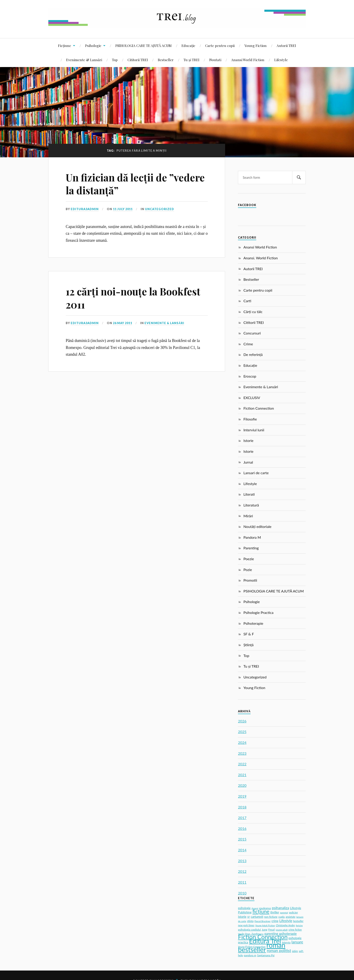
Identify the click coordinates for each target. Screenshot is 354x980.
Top (115, 60)
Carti (247, 301)
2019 (242, 796)
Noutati (215, 60)
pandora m (250, 955)
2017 (242, 818)
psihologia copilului (249, 930)
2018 (242, 807)
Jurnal (248, 462)
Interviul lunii (254, 430)
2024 (242, 742)
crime (275, 921)
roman (276, 945)
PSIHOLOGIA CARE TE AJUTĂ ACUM (143, 45)
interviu (286, 942)
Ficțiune (65, 45)
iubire (295, 951)
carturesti (257, 917)
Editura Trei (265, 941)
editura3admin (85, 209)
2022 (242, 764)
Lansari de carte (256, 473)
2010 (242, 893)
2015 (242, 839)
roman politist (279, 951)
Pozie (248, 570)
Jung (264, 930)
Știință (248, 645)
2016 (242, 828)
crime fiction (295, 930)
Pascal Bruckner (262, 921)
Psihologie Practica (258, 612)
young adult (282, 930)
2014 (242, 850)
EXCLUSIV (252, 398)
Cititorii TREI (138, 60)
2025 (242, 732)
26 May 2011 (122, 323)
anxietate (290, 917)
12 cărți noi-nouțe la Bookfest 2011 (133, 298)
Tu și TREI (191, 60)
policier (293, 912)
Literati (249, 494)
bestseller (252, 949)
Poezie (249, 559)
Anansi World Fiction (248, 60)
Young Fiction (256, 45)
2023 (242, 753)
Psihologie (93, 45)
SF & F (249, 634)
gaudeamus (265, 908)
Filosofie (250, 419)
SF (248, 917)
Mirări (248, 516)
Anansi (255, 908)
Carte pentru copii (220, 45)
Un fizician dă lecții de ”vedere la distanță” (135, 184)
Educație (188, 45)
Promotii (250, 580)
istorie (242, 917)
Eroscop (250, 376)
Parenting (251, 548)
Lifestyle (281, 60)
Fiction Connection (259, 408)
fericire (299, 925)
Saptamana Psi (266, 955)
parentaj (284, 913)
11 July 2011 (123, 209)
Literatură (251, 505)
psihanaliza (280, 908)
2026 (242, 721)
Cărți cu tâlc (253, 312)
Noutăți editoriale (257, 526)
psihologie (244, 908)
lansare (297, 942)
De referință (253, 354)
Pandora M (252, 537)
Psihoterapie (253, 623)
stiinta (250, 921)
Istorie (248, 440)
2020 (242, 785)
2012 (242, 871)
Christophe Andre (285, 925)
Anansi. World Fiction (261, 258)
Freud (271, 930)
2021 (242, 775)
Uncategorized (160, 209)
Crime (248, 344)
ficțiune (261, 911)
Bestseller (166, 60)
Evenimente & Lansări (84, 60)
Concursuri (252, 333)
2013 (242, 861)
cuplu (282, 917)
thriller (275, 912)
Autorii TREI (286, 45)
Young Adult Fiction (265, 925)
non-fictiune (271, 917)
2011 (242, 882)
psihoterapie (288, 934)
